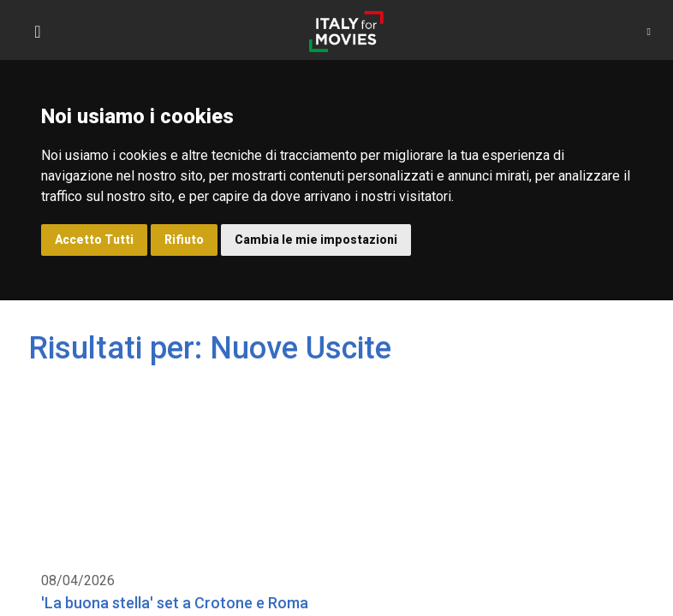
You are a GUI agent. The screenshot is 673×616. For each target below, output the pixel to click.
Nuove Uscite (171, 398)
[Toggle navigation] (38, 32)
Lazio (494, 398)
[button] (649, 32)
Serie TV (351, 398)
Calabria (427, 398)
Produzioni (271, 398)
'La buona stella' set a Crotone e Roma (159, 362)
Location (79, 398)
